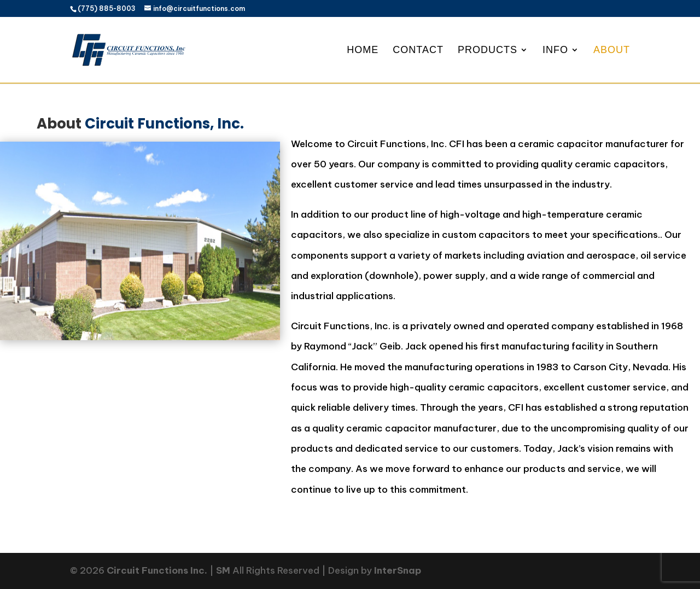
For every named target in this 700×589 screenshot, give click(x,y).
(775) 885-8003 (107, 8)
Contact (418, 51)
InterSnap (398, 570)
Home (363, 51)
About (612, 51)
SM (223, 570)
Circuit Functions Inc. (157, 570)
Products (488, 51)
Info (555, 51)
